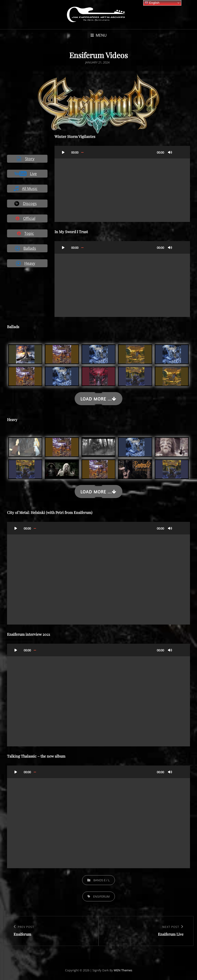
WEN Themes (123, 970)
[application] (122, 184)
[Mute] (170, 152)
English (152, 3)
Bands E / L (102, 880)
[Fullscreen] (179, 152)
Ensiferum (101, 896)
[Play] (63, 152)
